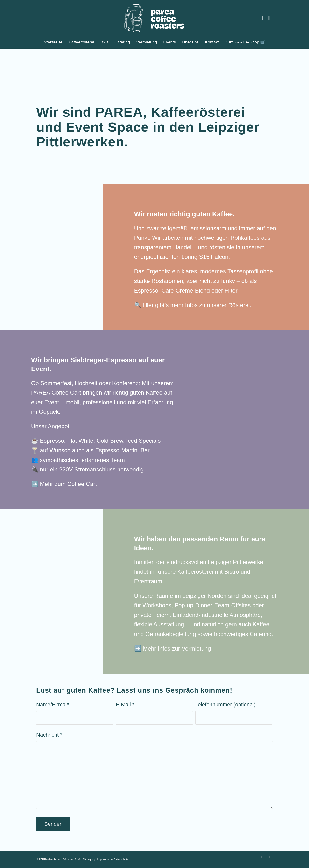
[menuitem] (53, 42)
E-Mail (125, 705)
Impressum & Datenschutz (113, 859)
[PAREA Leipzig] (155, 18)
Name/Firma (53, 705)
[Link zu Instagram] (255, 18)
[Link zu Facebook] (262, 18)
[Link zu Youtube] (269, 18)
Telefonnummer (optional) (225, 705)
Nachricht (49, 735)
